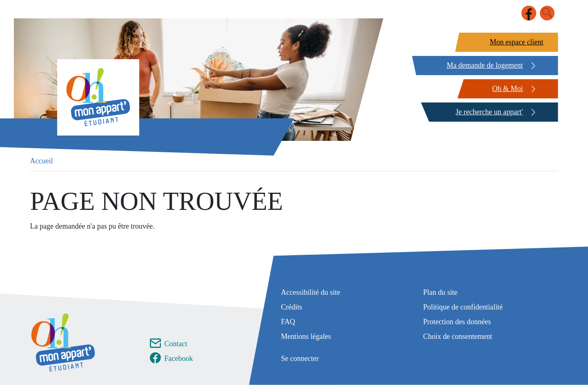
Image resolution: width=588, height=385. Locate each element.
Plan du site (440, 292)
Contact (176, 344)
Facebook (179, 358)
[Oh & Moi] (507, 89)
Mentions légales (306, 336)
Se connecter (300, 358)
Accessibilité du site (311, 292)
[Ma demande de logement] (484, 66)
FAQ (288, 322)
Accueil (42, 161)
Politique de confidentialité (463, 307)
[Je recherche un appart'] (489, 112)
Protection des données (457, 322)
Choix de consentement (458, 336)
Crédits (292, 307)
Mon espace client (517, 42)
